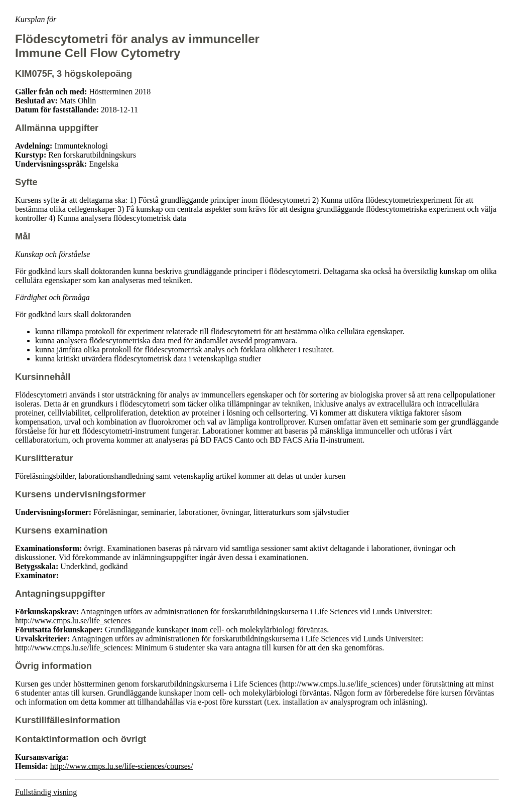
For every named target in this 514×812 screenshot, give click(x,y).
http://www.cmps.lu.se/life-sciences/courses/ (122, 766)
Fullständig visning (46, 792)
